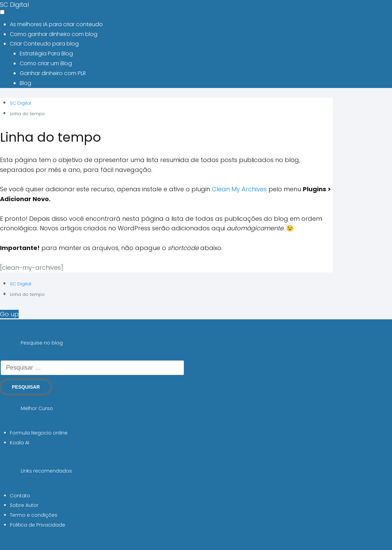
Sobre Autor (24, 505)
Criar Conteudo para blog (44, 44)
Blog (25, 83)
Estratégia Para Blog (46, 54)
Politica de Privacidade (38, 525)
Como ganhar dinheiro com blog (54, 34)
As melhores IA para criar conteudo (56, 24)
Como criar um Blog (46, 63)
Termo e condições (34, 515)
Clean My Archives (239, 189)
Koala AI (20, 443)
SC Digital (14, 5)
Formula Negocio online (39, 433)
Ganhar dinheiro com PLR (53, 73)
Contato (20, 496)
